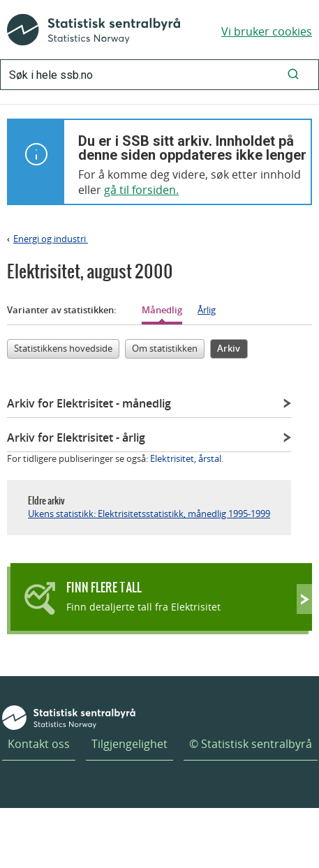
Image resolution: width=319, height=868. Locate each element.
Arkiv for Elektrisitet (89, 403)
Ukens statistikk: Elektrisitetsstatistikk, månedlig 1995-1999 (149, 514)
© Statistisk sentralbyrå (251, 744)
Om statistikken (165, 348)
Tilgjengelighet (129, 744)
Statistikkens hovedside (63, 348)
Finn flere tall (104, 587)
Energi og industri (51, 239)
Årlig (207, 310)
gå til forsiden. (141, 190)
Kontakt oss (39, 744)
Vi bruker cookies (267, 31)
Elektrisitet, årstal (186, 458)
